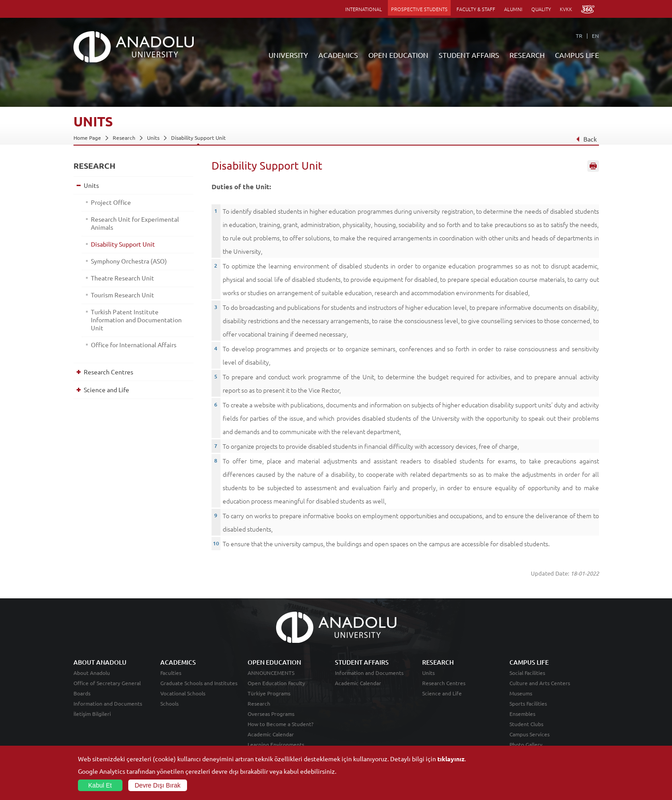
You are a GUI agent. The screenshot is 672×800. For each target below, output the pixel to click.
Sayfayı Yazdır (593, 166)
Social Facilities (527, 673)
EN (595, 36)
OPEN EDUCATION (398, 55)
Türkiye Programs (269, 693)
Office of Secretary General (107, 683)
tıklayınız (451, 759)
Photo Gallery (526, 744)
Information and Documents (108, 703)
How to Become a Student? (281, 724)
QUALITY (541, 9)
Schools (169, 703)
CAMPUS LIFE (577, 55)
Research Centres (108, 372)
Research (124, 138)
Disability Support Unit (198, 138)
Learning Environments (276, 744)
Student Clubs (526, 724)
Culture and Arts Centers (540, 683)
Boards (82, 693)
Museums (521, 693)
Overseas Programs (271, 714)
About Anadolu (92, 673)
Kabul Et (100, 785)
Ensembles (522, 714)
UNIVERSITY (288, 55)
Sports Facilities (528, 703)
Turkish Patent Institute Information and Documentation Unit (136, 320)
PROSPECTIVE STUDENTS (419, 9)
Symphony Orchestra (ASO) (129, 261)
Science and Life (106, 390)
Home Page (87, 138)
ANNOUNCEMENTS (271, 673)
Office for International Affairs (134, 345)
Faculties (171, 673)
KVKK (566, 9)
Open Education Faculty (276, 683)
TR (579, 36)
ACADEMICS (338, 55)
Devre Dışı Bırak (158, 785)
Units (153, 138)
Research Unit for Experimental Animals (135, 223)
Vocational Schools (183, 693)
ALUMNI (513, 9)
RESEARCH (527, 55)
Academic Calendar (271, 734)
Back (586, 139)
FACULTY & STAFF (476, 9)
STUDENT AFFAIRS (469, 55)
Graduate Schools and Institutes (199, 683)
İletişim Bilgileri (92, 714)
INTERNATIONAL (364, 9)
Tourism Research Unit (122, 295)
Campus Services (529, 734)
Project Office (111, 202)
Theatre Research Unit (122, 278)
